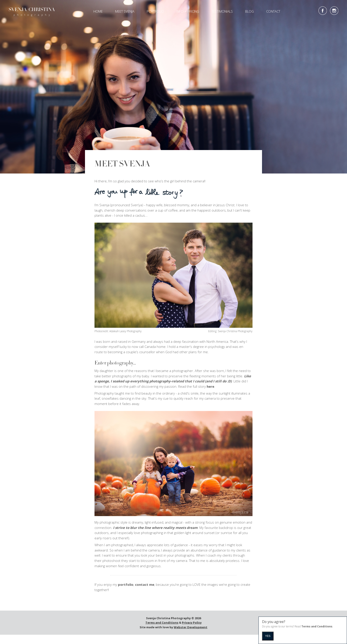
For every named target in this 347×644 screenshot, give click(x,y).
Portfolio (155, 11)
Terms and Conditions (162, 624)
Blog (250, 11)
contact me (145, 586)
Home (98, 11)
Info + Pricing (188, 11)
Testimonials (222, 11)
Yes (268, 636)
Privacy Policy (192, 624)
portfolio (126, 586)
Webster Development (191, 628)
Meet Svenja (125, 11)
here (210, 387)
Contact (273, 11)
